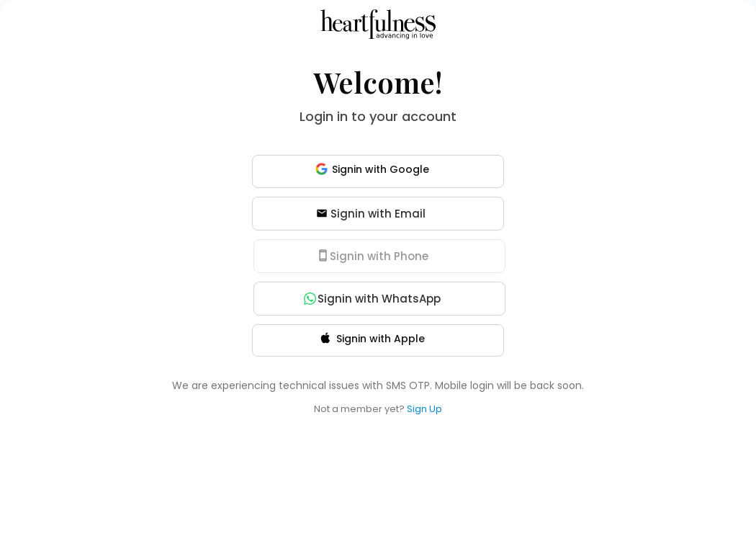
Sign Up (424, 409)
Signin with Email (371, 214)
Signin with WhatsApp (373, 299)
